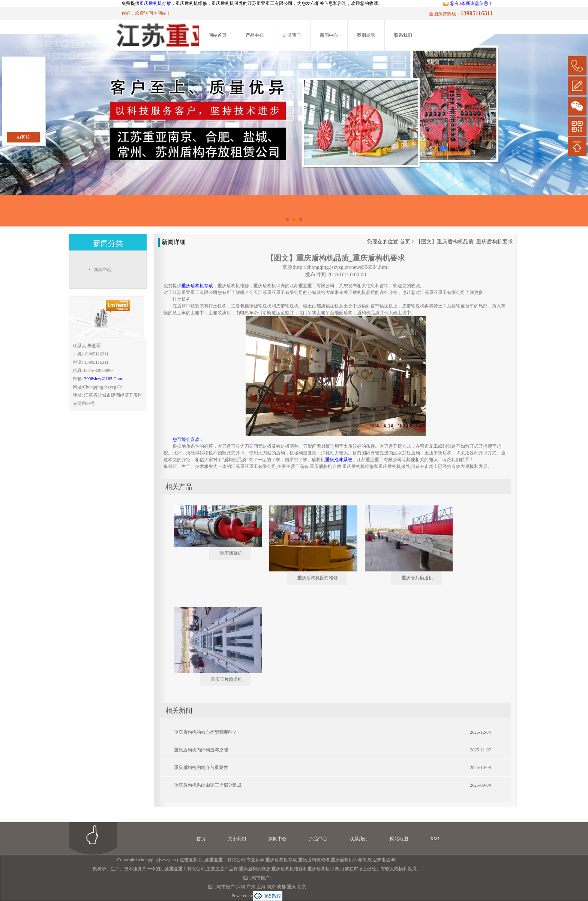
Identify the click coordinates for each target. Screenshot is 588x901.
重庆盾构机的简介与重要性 (201, 768)
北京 (301, 887)
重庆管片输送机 (417, 578)
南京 (271, 887)
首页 (405, 242)
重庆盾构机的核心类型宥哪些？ (205, 732)
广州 (251, 887)
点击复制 (189, 860)
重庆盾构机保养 (346, 860)
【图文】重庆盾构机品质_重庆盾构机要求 (464, 242)
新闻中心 (329, 35)
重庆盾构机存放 (155, 3)
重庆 (291, 887)
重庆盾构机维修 (314, 860)
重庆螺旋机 (231, 553)
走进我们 (292, 35)
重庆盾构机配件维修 (318, 578)
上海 (261, 887)
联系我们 (403, 35)
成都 (281, 887)
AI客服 (23, 137)
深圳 (241, 887)
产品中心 (255, 35)
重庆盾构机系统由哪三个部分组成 (208, 785)
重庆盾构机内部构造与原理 (201, 750)
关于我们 (237, 839)
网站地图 (399, 839)
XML (436, 839)
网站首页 (217, 35)
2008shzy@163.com (103, 379)
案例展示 (366, 35)
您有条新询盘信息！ (468, 3)
